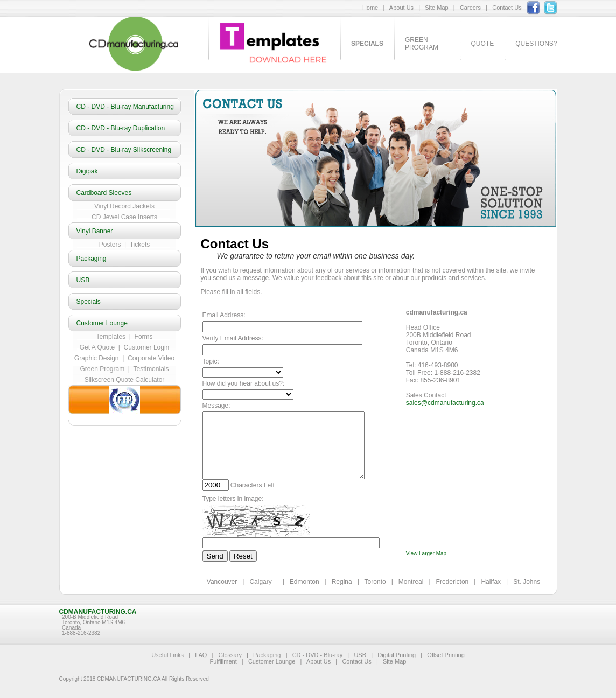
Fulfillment (223, 661)
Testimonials (151, 369)
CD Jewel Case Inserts (124, 217)
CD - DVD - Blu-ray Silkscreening (124, 150)
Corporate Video (151, 358)
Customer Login (147, 347)
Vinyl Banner (95, 231)
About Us (401, 8)
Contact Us (507, 8)
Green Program (422, 44)
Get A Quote (97, 347)
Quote (482, 44)
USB (83, 280)
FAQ (201, 655)
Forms (144, 337)
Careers (470, 8)
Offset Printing (446, 655)
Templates (111, 337)
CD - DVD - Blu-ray (318, 655)
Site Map (436, 8)
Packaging (92, 259)
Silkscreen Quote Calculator (125, 380)
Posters (112, 245)
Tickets (138, 245)
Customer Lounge (102, 323)
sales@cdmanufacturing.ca (445, 403)
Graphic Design (97, 358)
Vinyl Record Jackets (124, 206)
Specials (89, 302)
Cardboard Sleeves (104, 193)
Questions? (536, 44)
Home (370, 8)
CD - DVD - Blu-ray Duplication (121, 128)
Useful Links (167, 655)
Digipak (87, 171)
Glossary (230, 655)
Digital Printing (397, 655)
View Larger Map (426, 553)
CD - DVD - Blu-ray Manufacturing (125, 107)
